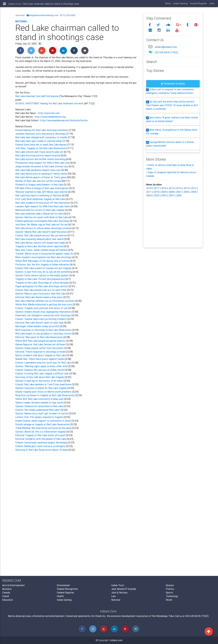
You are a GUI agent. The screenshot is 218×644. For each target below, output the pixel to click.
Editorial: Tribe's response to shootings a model (41, 352)
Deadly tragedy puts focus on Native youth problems (44, 392)
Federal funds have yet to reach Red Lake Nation (41, 145)
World (169, 600)
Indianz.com (116, 640)
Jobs (212, 5)
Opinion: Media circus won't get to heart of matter (42, 413)
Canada (6, 593)
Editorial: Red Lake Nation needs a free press (39, 297)
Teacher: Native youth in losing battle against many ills (45, 254)
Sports (169, 593)
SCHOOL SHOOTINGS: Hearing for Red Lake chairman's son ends (49, 103)
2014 (179, 188)
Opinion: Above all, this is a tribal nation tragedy (41, 432)
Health (60, 596)
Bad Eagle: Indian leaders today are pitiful (37, 326)
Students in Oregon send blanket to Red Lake (40, 185)
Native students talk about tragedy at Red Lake (41, 355)
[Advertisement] (77, 489)
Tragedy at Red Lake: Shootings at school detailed (42, 283)
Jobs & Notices (119, 593)
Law (113, 596)
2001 (171, 195)
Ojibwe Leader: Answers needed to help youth (39, 403)
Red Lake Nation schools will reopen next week (40, 243)
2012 (194, 188)
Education (8, 600)
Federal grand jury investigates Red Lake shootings (42, 221)
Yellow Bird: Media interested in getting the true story (44, 304)
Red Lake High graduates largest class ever (38, 170)
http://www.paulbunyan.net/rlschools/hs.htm (64, 120)
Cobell (6, 596)
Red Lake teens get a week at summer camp (39, 141)
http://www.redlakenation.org (50, 117)
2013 (186, 188)
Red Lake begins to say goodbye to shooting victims (44, 334)
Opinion (170, 585)
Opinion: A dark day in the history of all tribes (39, 381)
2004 (149, 195)
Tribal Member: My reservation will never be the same (44, 428)
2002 (164, 195)
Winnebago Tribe (165, 616)
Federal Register (198, 5)
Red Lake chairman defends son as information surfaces (45, 301)
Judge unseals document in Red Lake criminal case (42, 166)
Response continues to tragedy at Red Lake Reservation (45, 395)
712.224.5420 (68, 15)
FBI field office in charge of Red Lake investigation (42, 188)
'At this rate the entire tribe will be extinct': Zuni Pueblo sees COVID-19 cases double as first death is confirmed (172, 105)
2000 (179, 195)
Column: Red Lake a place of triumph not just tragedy (44, 268)
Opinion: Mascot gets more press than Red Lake (41, 294)
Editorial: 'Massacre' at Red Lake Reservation (39, 337)
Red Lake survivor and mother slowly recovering (41, 159)
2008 (171, 192)
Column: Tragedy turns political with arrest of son (42, 308)
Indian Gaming (180, 5)
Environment (63, 585)
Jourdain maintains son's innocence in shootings (41, 134)
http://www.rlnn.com (49, 113)
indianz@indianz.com (166, 47)
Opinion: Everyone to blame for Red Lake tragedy (41, 388)
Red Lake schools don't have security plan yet (39, 152)
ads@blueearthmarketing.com (42, 15)
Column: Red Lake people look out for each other (41, 290)
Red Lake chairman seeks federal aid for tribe (39, 214)
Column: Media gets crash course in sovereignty (41, 446)
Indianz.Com (15, 5)
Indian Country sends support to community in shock (43, 421)
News (168, 5)
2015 (171, 188)
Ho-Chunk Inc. (99, 616)
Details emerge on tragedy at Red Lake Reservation (43, 424)
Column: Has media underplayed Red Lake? (38, 410)
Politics (170, 589)
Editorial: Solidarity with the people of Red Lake (41, 439)
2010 (156, 192)
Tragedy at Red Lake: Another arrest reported (39, 246)
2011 (149, 192)
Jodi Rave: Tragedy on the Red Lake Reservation (41, 148)
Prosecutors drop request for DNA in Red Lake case (43, 163)
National (21, 21)
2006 (186, 192)
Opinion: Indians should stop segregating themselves (43, 312)
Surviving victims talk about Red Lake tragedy (40, 377)
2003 (157, 195)
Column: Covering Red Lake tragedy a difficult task (42, 373)
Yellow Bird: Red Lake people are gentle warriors (41, 341)
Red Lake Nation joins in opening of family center (41, 174)
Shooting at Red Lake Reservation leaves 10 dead (42, 450)
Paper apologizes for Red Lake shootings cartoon (42, 286)
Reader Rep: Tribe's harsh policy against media (40, 359)
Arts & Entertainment (13, 585)
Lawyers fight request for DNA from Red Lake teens (43, 206)
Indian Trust (118, 585)
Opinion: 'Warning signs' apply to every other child (42, 366)
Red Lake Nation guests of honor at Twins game (41, 177)
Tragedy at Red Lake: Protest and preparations (40, 279)
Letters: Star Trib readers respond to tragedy (39, 417)
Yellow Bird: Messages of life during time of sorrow (43, 261)
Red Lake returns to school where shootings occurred (44, 228)
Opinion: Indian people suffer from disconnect (40, 348)
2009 (164, 192)
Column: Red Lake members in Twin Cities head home (44, 384)
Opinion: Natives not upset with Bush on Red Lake (42, 217)
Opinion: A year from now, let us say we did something (44, 272)
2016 (164, 188)
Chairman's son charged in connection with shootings (43, 315)
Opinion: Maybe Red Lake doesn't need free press (41, 232)
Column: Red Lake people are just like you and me (41, 235)
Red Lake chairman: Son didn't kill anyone (37, 96)
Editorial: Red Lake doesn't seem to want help (40, 323)
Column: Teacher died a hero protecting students (41, 319)
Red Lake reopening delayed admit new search (40, 239)
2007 (179, 192)
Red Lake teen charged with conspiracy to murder (42, 137)
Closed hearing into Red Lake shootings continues (42, 130)
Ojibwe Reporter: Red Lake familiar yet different (41, 344)
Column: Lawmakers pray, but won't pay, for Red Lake (43, 363)
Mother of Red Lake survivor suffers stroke (38, 181)
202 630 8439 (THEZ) (166, 52)
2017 (156, 188)
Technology (172, 596)
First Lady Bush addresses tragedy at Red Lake (40, 199)
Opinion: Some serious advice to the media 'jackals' (42, 275)
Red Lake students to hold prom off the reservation (43, 203)
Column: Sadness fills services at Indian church (40, 370)
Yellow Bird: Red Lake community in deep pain (40, 399)
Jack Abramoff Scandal (124, 589)
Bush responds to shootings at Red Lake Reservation (44, 330)
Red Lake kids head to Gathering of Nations (39, 195)
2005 (194, 192)
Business (7, 589)
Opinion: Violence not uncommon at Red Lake (39, 406)
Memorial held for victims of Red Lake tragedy (40, 210)
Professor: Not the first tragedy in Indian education (43, 264)
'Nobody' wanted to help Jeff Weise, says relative (42, 192)
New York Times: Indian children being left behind (41, 250)
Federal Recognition (67, 589)
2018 (149, 188)
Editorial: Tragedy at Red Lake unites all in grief (41, 435)
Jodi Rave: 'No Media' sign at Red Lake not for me (42, 225)
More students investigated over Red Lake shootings (44, 257)
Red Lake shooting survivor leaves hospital (38, 155)
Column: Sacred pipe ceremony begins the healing (41, 443)
